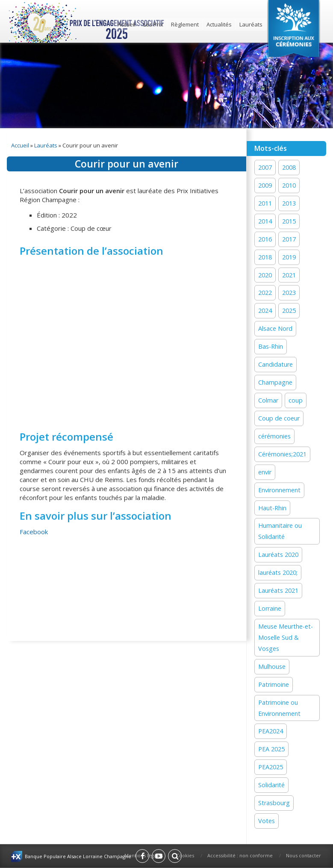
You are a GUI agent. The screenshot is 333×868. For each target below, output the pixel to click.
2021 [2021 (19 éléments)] (289, 275)
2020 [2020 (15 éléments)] (265, 275)
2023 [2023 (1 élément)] (289, 293)
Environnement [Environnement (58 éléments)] (279, 490)
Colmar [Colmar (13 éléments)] (268, 400)
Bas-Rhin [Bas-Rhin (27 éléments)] (271, 346)
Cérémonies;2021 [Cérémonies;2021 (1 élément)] (282, 454)
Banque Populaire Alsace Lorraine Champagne (78, 856)
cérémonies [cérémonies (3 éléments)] (274, 436)
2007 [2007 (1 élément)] (265, 167)
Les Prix (153, 24)
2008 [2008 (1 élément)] (289, 167)
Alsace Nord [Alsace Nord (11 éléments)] (275, 328)
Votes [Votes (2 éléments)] (267, 821)
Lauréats (251, 24)
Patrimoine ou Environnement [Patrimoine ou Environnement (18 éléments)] (279, 708)
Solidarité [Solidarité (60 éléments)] (271, 785)
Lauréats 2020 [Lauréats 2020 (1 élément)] (278, 555)
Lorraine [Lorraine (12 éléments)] (270, 608)
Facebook (34, 532)
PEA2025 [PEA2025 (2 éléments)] (271, 767)
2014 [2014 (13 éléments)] (265, 221)
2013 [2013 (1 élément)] (289, 203)
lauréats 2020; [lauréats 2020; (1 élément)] (278, 572)
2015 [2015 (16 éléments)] (289, 221)
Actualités (219, 24)
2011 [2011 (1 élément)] (265, 203)
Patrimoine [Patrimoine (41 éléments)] (274, 684)
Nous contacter (304, 855)
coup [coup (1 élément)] (296, 400)
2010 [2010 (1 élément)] (289, 185)
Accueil (127, 24)
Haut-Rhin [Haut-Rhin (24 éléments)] (272, 508)
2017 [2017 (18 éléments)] (289, 239)
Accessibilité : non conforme (240, 855)
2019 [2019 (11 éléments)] (289, 257)
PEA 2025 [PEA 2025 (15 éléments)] (271, 749)
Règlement (185, 24)
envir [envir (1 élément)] (265, 472)
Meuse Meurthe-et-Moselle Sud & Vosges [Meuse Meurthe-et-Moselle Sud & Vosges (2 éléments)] (286, 637)
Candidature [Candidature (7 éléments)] (276, 364)
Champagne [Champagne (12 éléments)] (275, 382)
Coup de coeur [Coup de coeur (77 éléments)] (279, 418)
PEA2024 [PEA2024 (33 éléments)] (271, 731)
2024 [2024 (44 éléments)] (265, 310)
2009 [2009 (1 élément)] (265, 185)
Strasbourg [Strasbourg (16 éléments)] (274, 803)
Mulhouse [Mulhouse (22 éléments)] (272, 666)
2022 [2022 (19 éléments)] (265, 293)
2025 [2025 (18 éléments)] (289, 310)
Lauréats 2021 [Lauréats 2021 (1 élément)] (278, 590)
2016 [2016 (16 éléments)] (265, 239)
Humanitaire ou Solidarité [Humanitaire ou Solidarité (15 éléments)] (280, 531)
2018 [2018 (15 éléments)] (265, 257)
